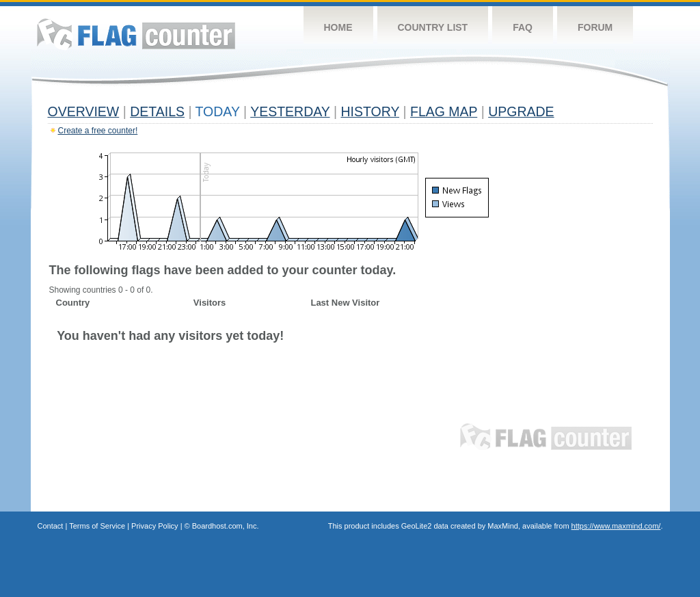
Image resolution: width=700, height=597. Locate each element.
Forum (595, 27)
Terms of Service (97, 526)
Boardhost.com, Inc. (226, 526)
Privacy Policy (154, 526)
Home (338, 27)
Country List (433, 27)
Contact (51, 526)
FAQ (523, 27)
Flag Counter (136, 34)
